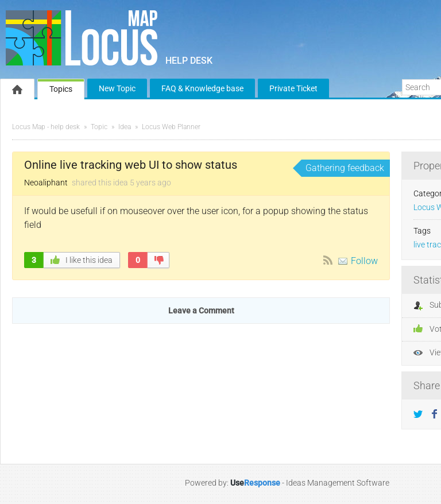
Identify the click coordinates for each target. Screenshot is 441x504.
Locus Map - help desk (46, 127)
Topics (61, 89)
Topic (99, 127)
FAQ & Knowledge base (202, 88)
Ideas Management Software (338, 483)
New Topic (117, 88)
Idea (125, 127)
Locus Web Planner (171, 127)
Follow (364, 261)
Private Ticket (293, 88)
